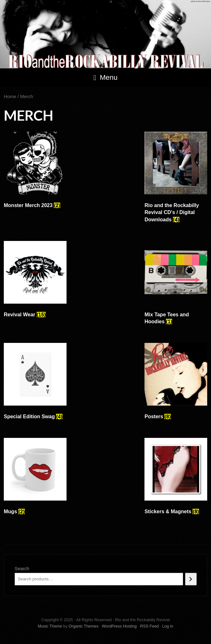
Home (10, 97)
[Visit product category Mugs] (35, 478)
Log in (168, 626)
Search (22, 569)
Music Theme (50, 626)
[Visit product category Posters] (176, 383)
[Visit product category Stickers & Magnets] (176, 478)
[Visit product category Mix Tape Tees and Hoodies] (176, 284)
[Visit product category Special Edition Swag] (35, 383)
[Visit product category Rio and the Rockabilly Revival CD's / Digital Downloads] (176, 179)
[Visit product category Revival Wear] (35, 281)
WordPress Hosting (119, 626)
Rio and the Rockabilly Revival (105, 34)
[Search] (191, 579)
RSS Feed (149, 626)
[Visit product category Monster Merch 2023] (35, 172)
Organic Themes (83, 626)
